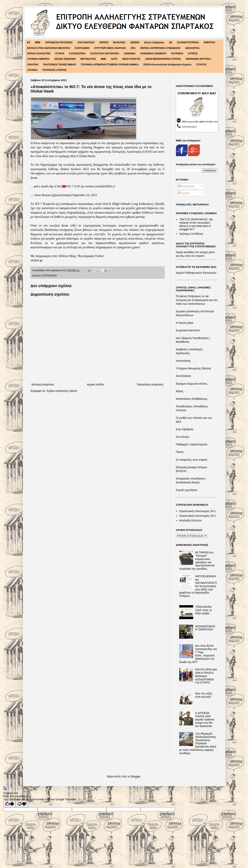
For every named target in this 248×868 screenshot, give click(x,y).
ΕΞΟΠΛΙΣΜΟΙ (82, 48)
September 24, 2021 (85, 195)
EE (29, 42)
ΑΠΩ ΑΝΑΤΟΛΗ (86, 42)
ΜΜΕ (103, 59)
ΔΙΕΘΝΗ (135, 42)
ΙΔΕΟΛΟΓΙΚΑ (192, 48)
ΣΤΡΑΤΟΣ (201, 65)
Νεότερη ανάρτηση (43, 384)
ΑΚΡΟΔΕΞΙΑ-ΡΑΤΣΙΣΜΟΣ (59, 42)
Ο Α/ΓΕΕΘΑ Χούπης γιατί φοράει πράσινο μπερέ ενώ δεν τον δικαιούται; (205, 720)
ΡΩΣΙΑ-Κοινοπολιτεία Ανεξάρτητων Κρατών (167, 65)
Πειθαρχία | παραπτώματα (192, 444)
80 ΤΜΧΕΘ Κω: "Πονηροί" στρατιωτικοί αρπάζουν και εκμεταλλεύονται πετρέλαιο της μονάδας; (197, 561)
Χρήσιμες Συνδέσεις (191, 234)
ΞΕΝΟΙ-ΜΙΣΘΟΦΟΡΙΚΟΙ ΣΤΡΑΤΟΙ (163, 59)
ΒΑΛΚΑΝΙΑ (119, 42)
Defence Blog (67, 256)
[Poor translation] (22, 804)
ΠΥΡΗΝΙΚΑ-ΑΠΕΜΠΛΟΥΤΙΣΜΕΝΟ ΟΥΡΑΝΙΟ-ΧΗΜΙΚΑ (110, 65)
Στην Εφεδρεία (185, 429)
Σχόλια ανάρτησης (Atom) (62, 391)
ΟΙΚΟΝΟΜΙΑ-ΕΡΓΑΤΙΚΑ (198, 59)
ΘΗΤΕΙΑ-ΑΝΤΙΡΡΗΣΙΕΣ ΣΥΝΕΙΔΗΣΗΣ (161, 48)
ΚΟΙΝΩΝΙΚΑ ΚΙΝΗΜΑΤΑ (153, 54)
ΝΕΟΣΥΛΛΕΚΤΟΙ (131, 59)
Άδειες (180, 391)
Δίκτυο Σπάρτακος (154, 42)
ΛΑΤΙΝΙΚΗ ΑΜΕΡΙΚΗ (38, 59)
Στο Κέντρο (183, 437)
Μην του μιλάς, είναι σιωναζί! (204, 695)
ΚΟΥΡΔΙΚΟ (177, 54)
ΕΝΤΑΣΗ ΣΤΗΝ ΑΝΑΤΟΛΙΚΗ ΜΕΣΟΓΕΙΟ (49, 48)
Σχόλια (184, 193)
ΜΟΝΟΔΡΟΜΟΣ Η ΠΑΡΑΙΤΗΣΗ (205, 628)
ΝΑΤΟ (114, 59)
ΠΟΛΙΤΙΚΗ (33, 65)
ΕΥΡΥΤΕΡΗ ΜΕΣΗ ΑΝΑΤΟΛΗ (110, 48)
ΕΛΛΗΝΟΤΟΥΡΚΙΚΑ (188, 42)
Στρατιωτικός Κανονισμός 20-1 (197, 511)
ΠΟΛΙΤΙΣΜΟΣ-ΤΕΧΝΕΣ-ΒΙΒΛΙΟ (60, 65)
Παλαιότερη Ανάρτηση (150, 384)
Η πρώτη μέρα (185, 323)
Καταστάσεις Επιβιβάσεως (192, 399)
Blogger (136, 776)
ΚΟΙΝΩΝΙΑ (130, 54)
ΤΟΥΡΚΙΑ (32, 70)
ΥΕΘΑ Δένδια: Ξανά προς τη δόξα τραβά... (204, 610)
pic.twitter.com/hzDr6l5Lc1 (98, 186)
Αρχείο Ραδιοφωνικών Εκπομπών (196, 273)
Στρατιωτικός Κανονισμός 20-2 (197, 516)
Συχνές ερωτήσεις (187, 490)
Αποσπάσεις (183, 361)
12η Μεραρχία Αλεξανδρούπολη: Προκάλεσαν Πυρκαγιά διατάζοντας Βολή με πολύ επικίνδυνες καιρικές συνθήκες (198, 743)
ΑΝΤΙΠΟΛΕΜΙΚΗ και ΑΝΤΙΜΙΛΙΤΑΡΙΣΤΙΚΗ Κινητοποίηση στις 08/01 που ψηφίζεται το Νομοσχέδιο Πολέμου (198, 586)
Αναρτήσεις (186, 186)
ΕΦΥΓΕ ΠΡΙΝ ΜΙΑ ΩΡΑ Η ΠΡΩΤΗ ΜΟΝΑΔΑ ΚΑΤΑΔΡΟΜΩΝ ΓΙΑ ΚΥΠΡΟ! (206, 676)
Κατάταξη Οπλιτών (190, 520)
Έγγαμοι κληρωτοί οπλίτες (192, 384)
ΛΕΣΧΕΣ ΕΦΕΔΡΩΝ (65, 59)
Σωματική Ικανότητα (188, 330)
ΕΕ (171, 42)
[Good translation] (9, 804)
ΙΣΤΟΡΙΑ (60, 54)
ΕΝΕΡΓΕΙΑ (209, 42)
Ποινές (180, 452)
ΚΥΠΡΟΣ (193, 54)
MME (38, 42)
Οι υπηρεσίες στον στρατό (192, 460)
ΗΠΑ (133, 48)
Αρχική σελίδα (95, 384)
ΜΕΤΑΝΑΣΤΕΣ (88, 59)
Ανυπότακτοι (183, 376)
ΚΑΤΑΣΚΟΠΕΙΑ (77, 54)
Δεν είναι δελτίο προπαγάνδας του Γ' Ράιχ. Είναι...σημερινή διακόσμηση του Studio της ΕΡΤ (198, 654)
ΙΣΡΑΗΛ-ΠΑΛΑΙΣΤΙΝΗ (39, 54)
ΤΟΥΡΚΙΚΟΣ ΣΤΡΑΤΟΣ (54, 70)
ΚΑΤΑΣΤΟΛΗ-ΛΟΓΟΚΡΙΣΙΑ (105, 54)
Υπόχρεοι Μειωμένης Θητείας (194, 368)
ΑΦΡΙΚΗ (104, 42)
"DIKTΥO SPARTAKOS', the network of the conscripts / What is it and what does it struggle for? (196, 224)
